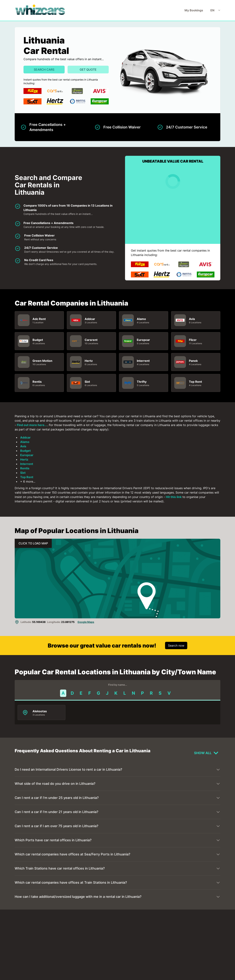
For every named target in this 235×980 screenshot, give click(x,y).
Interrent (143, 361)
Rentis (37, 381)
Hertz (89, 361)
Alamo (141, 319)
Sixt (87, 381)
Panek (193, 361)
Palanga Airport (94, 941)
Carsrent (91, 340)
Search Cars (44, 70)
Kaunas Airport (43, 941)
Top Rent (195, 381)
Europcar (143, 340)
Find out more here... (32, 425)
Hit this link (174, 497)
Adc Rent (39, 319)
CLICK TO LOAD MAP (33, 543)
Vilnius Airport (144, 941)
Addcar (90, 319)
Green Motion (42, 361)
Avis (192, 319)
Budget (38, 340)
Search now (176, 646)
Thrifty (142, 381)
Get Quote (88, 70)
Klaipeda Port (42, 978)
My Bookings (194, 10)
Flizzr (193, 340)
